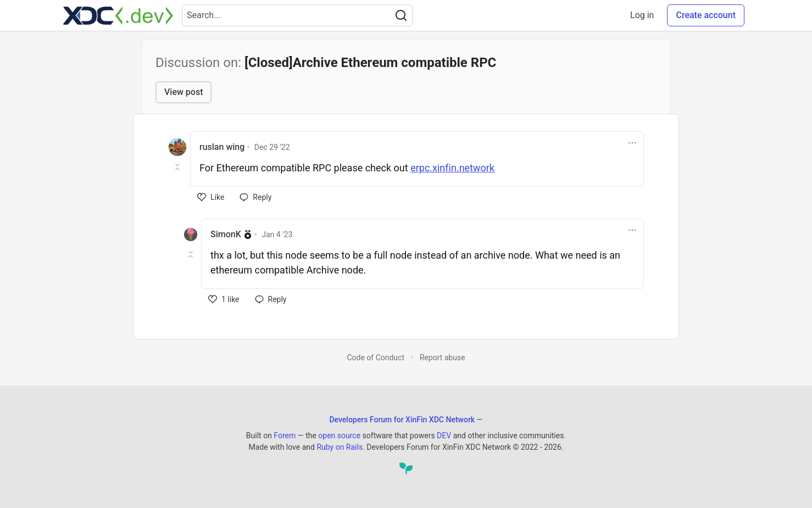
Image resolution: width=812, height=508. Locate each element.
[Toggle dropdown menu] (632, 143)
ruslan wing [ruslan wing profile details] (222, 147)
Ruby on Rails (340, 447)
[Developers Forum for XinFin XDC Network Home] (118, 15)
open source (339, 436)
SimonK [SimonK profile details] (226, 234)
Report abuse (443, 358)
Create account (706, 15)
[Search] (401, 15)
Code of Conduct (376, 358)
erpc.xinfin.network (452, 168)
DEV (444, 436)
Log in (642, 15)
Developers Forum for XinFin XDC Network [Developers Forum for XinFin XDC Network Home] (402, 420)
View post (183, 92)
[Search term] (297, 15)
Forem (285, 436)
